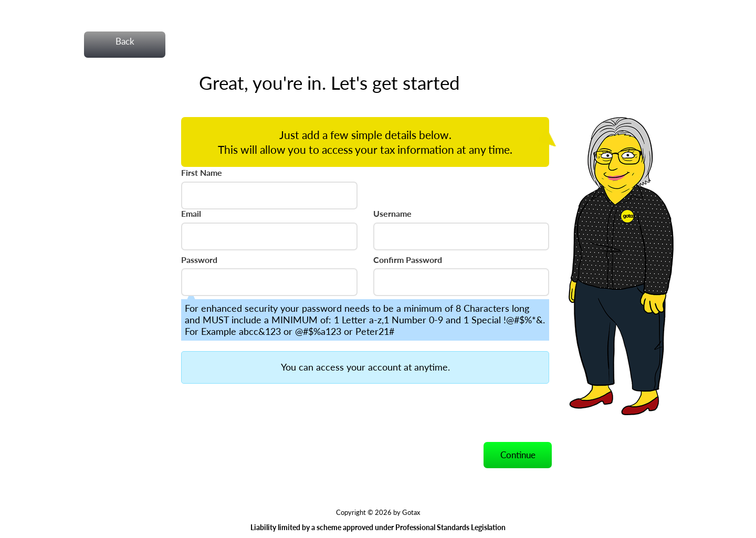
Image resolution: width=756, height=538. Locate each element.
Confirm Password (408, 260)
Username (392, 213)
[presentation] (261, 413)
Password (199, 260)
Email (191, 213)
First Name (202, 172)
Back (125, 41)
